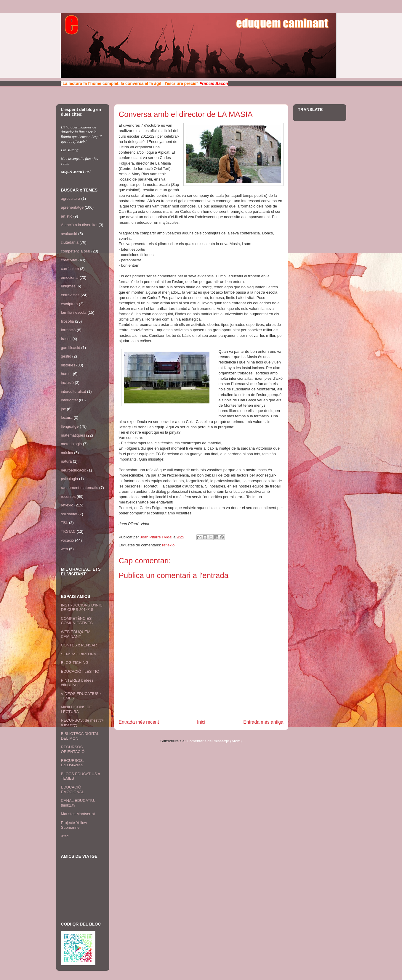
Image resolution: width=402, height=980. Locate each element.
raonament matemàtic (80, 488)
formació (68, 330)
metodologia (72, 444)
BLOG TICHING (75, 663)
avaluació (69, 234)
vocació (68, 540)
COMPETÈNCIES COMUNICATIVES (77, 621)
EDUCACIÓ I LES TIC (80, 671)
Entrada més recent (139, 722)
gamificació (71, 348)
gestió (66, 356)
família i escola (74, 312)
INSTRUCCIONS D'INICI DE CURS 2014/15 (82, 608)
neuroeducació (74, 470)
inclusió (67, 383)
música (67, 453)
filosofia (68, 321)
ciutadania (70, 242)
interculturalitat (74, 391)
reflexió (168, 545)
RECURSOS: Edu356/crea (72, 763)
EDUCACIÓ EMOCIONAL (73, 790)
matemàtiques (73, 435)
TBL (65, 523)
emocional (70, 277)
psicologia (70, 479)
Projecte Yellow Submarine (74, 825)
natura (67, 461)
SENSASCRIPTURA (79, 654)
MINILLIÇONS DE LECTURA (77, 709)
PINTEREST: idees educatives (77, 683)
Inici (201, 722)
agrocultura (71, 198)
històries (68, 365)
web (65, 549)
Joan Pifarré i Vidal (157, 537)
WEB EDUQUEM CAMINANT (76, 634)
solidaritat (69, 514)
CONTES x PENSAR (79, 645)
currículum (70, 269)
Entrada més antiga (263, 722)
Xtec (65, 836)
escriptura (69, 304)
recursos (68, 497)
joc (64, 409)
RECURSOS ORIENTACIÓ (73, 749)
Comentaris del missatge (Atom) (214, 741)
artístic (67, 216)
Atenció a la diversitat (79, 225)
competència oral (76, 251)
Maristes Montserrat (78, 814)
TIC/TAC (68, 531)
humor (67, 374)
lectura (67, 417)
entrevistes (70, 295)
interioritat (69, 400)
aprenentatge (72, 207)
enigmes (68, 286)
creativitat (69, 260)
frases (66, 339)
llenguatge (70, 426)
